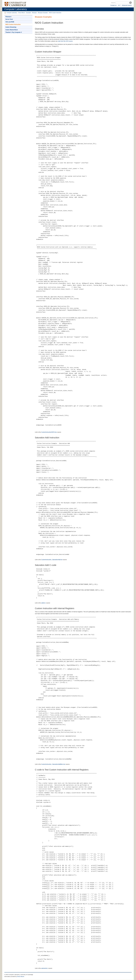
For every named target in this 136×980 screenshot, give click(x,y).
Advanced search (127, 5)
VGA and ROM (10, 22)
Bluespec (35, 13)
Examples (29, 13)
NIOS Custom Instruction (55, 13)
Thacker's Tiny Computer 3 (14, 32)
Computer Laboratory (16, 9)
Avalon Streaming (11, 27)
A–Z (119, 5)
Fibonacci (8, 17)
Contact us (113, 5)
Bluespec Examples (43, 13)
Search (113, 3)
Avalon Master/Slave (12, 30)
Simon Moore (22, 13)
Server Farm (9, 19)
